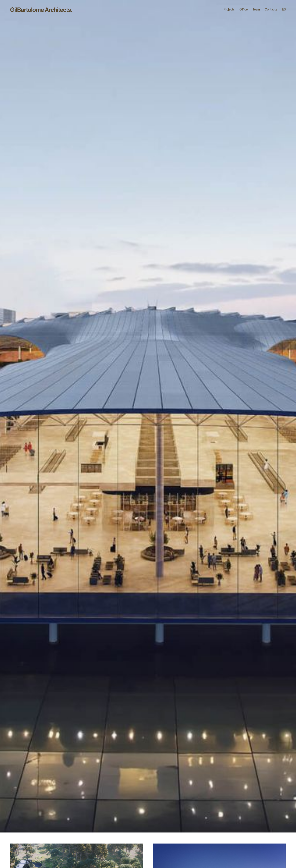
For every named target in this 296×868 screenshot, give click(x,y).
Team (256, 9)
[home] (41, 10)
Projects (229, 9)
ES (284, 9)
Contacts (271, 9)
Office (244, 9)
